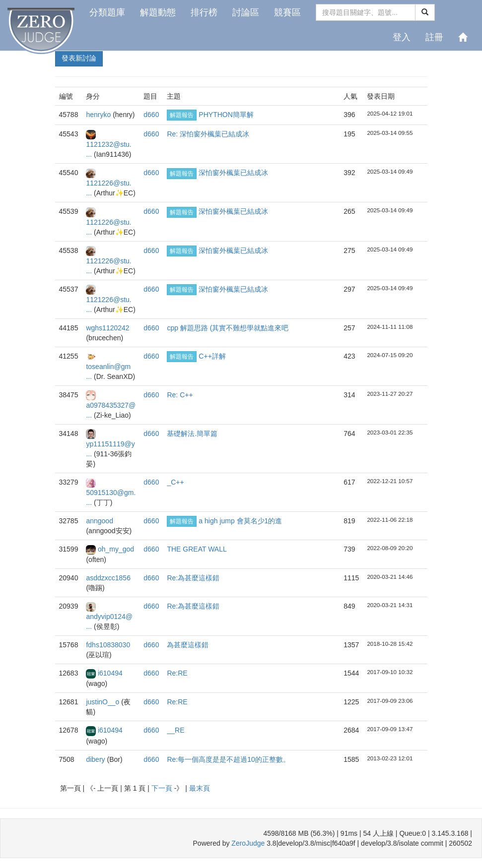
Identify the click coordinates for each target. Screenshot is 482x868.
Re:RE (177, 673)
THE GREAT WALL (197, 549)
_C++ (175, 482)
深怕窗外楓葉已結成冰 (233, 173)
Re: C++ (180, 395)
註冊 (434, 37)
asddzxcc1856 (108, 578)
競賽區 (287, 12)
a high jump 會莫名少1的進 (240, 521)
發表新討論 (79, 58)
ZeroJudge (248, 843)
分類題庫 (107, 12)
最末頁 (200, 788)
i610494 (110, 673)
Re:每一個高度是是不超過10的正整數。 (228, 759)
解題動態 (158, 12)
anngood (100, 521)
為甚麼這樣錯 (188, 645)
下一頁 (163, 788)
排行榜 (204, 12)
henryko (99, 115)
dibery (96, 759)
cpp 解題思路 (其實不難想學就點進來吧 (228, 328)
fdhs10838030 (108, 645)
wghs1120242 (107, 328)
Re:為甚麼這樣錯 (193, 578)
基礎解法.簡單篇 (192, 434)
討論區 (246, 12)
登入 (402, 37)
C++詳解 (212, 356)
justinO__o (103, 702)
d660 (151, 115)
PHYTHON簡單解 (226, 115)
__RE (175, 730)
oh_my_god (116, 549)
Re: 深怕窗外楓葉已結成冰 (208, 134)
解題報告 (182, 115)
